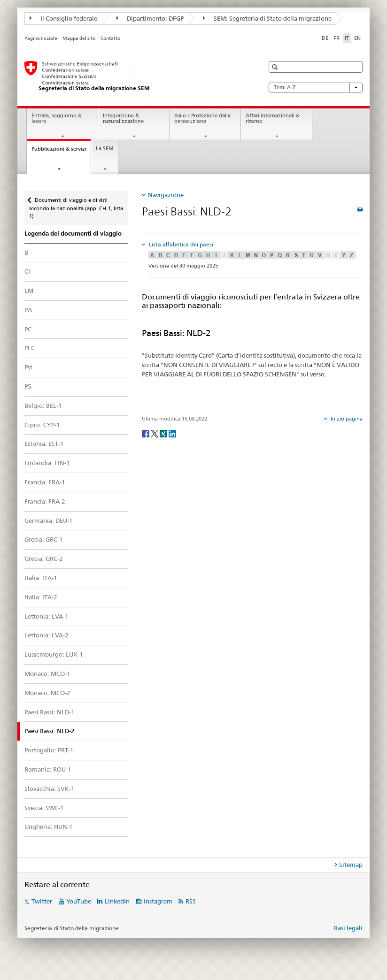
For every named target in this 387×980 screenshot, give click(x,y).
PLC (30, 348)
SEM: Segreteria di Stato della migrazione (267, 18)
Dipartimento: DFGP (150, 18)
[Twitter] (155, 433)
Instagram (158, 901)
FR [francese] (337, 38)
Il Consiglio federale (63, 18)
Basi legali (348, 928)
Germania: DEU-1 (49, 521)
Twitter (42, 901)
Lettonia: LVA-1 (46, 616)
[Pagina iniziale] (135, 77)
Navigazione (166, 195)
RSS (191, 901)
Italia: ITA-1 (41, 578)
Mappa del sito (79, 38)
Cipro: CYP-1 (42, 425)
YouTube (79, 901)
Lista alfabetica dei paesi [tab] (180, 244)
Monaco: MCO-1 (47, 674)
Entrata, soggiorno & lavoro (57, 119)
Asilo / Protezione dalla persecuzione (202, 119)
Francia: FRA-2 (45, 501)
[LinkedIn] (172, 433)
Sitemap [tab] (351, 865)
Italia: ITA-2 (41, 597)
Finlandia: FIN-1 (47, 463)
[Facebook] (146, 433)
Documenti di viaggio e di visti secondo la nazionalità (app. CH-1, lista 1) (76, 205)
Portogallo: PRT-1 (49, 750)
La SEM (105, 149)
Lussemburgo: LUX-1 (54, 654)
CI (27, 271)
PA (28, 310)
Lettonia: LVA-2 (46, 635)
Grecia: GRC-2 (44, 559)
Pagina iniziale (41, 38)
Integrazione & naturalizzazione (123, 119)
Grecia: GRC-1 (44, 539)
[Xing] (164, 433)
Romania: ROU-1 (48, 769)
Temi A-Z (316, 88)
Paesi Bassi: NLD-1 (50, 712)
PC (28, 329)
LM (29, 291)
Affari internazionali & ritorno (273, 119)
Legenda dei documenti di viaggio (73, 234)
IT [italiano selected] (347, 38)
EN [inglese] (357, 38)
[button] (276, 67)
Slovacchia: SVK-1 (50, 789)
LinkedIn (117, 901)
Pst (28, 367)
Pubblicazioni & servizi (61, 151)
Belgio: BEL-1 (43, 406)
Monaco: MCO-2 (47, 693)
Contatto (110, 38)
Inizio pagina (346, 419)
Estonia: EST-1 (44, 444)
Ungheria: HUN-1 (49, 827)
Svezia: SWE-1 (44, 808)
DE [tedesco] (325, 38)
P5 (28, 386)
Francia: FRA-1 (45, 482)
